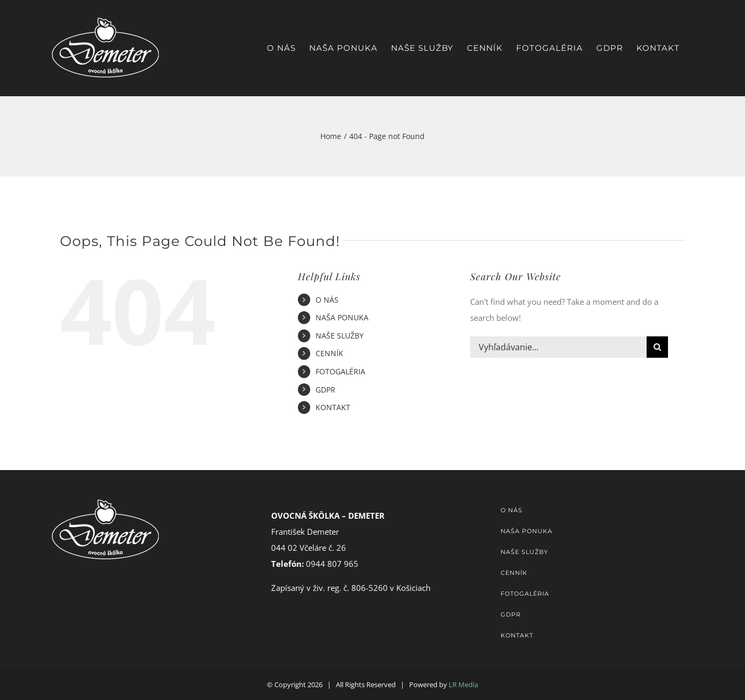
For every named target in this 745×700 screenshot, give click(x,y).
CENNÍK (329, 353)
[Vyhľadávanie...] (558, 347)
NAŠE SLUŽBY (340, 336)
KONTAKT (333, 407)
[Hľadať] (657, 347)
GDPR (325, 390)
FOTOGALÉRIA (340, 371)
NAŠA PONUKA (342, 317)
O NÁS (327, 300)
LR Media (463, 684)
